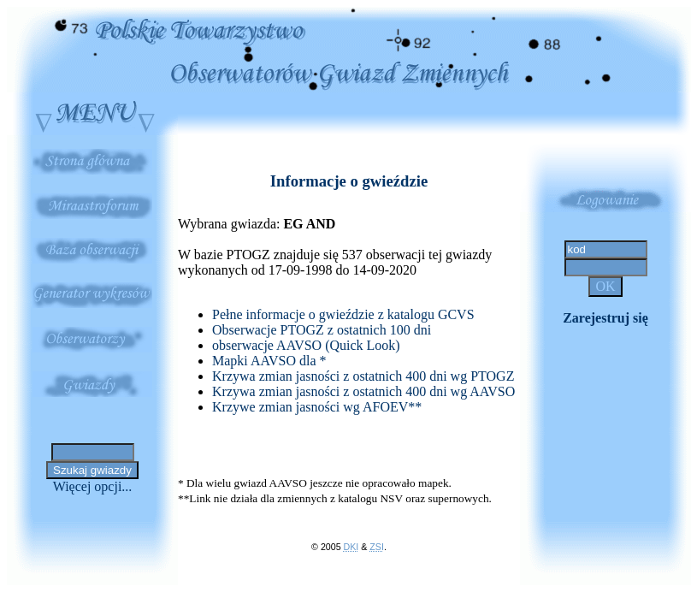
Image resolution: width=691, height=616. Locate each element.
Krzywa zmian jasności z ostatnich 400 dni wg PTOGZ (363, 376)
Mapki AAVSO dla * (269, 361)
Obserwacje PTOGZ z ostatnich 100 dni (322, 330)
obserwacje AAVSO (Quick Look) (306, 345)
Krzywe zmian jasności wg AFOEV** (317, 407)
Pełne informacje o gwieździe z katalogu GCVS (343, 314)
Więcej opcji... (93, 486)
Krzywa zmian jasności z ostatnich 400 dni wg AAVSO (363, 391)
